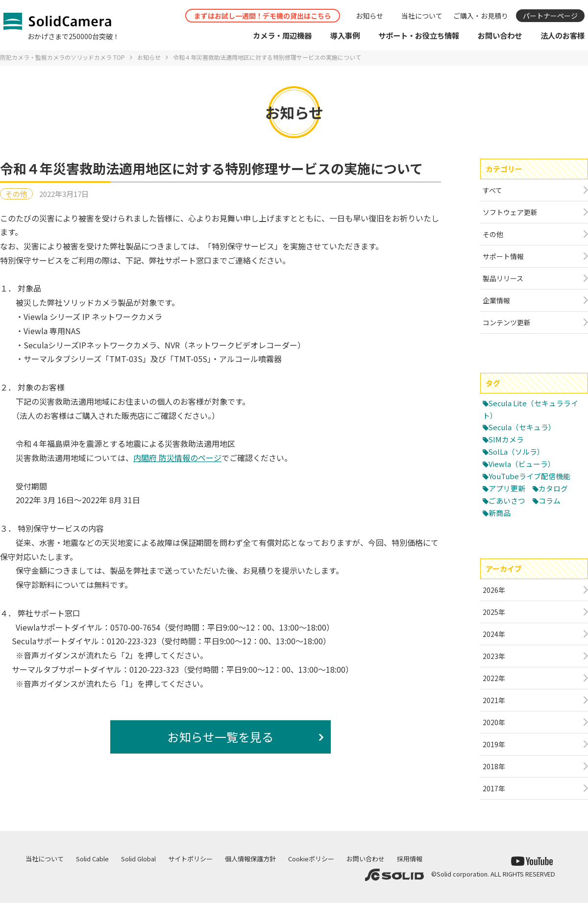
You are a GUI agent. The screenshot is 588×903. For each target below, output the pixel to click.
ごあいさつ (507, 500)
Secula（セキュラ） (523, 427)
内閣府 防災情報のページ (177, 458)
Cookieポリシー (311, 859)
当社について (422, 16)
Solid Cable (92, 859)
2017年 (494, 788)
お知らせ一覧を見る (220, 737)
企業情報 (496, 300)
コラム (550, 500)
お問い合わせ (366, 859)
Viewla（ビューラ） (522, 464)
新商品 (500, 513)
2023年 (494, 656)
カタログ (553, 488)
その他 (16, 194)
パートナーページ (550, 16)
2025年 (494, 612)
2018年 (494, 766)
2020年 (494, 722)
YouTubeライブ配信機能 (529, 476)
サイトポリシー (190, 859)
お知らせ (369, 16)
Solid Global (138, 859)
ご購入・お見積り (481, 16)
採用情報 (410, 859)
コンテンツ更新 (507, 322)
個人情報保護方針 (250, 859)
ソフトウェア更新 (510, 212)
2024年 (494, 634)
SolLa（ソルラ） (517, 451)
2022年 (494, 678)
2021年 (494, 700)
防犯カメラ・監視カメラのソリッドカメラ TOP (62, 57)
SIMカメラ (506, 439)
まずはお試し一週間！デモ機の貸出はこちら (263, 16)
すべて (492, 190)
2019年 (494, 744)
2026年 (494, 590)
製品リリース (503, 278)
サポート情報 (503, 256)
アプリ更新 (507, 488)
